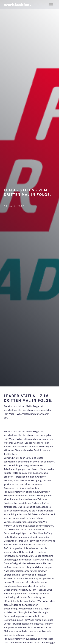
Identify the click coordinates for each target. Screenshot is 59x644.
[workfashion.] (17, 4)
